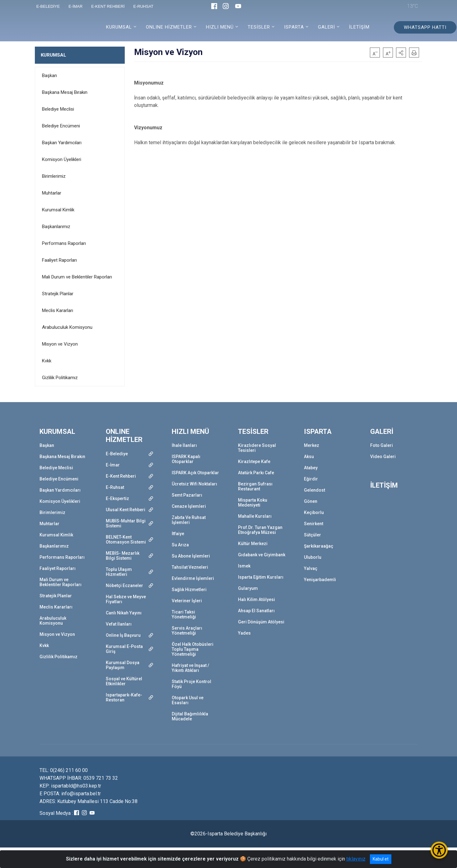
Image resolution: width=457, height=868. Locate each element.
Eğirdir (311, 479)
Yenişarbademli (320, 580)
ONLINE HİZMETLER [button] (169, 27)
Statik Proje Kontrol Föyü (191, 684)
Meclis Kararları (58, 310)
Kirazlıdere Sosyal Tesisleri (257, 448)
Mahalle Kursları (255, 516)
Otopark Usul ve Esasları (188, 700)
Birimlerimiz (54, 176)
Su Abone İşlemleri (191, 556)
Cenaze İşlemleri (189, 506)
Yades (244, 633)
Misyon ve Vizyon (60, 344)
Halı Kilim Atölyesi (256, 599)
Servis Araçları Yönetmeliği (187, 631)
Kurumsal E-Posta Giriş (124, 649)
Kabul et (381, 859)
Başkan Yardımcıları (62, 143)
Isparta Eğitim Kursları (261, 577)
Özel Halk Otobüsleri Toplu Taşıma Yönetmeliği (193, 649)
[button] (401, 53)
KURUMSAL (54, 55)
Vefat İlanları (119, 624)
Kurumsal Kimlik (58, 210)
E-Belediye (117, 454)
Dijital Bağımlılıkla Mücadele (190, 716)
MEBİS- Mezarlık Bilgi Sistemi (123, 556)
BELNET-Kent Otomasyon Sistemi (126, 540)
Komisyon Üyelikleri (62, 159)
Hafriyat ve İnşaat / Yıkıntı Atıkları (190, 668)
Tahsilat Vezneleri (190, 567)
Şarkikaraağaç (319, 546)
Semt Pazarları (187, 495)
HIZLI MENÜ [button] (220, 27)
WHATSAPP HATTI (425, 27)
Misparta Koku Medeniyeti (253, 503)
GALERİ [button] (326, 27)
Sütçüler (312, 535)
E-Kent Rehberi (121, 476)
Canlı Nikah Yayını (124, 613)
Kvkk (47, 361)
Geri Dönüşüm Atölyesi (261, 622)
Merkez (312, 445)
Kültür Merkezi (253, 544)
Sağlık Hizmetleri (189, 590)
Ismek (244, 566)
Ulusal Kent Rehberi (126, 510)
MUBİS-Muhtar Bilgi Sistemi (126, 523)
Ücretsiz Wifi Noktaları (194, 484)
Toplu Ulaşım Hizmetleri (119, 572)
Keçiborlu (314, 512)
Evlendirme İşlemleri (193, 578)
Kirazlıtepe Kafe (254, 462)
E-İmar (113, 465)
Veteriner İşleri (187, 601)
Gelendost (315, 490)
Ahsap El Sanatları (256, 611)
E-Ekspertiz (117, 498)
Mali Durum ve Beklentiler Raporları (77, 277)
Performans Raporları (64, 243)
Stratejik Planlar (58, 294)
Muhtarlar (52, 193)
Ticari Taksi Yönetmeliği (184, 614)
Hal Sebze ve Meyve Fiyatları (126, 599)
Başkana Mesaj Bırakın (65, 92)
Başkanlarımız (56, 227)
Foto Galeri (382, 445)
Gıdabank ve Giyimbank (262, 555)
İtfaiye (178, 534)
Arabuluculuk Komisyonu (67, 327)
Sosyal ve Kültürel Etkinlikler (124, 681)
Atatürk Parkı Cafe (256, 473)
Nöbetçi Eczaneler (124, 586)
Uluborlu (313, 557)
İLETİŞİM (359, 27)
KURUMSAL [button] (119, 27)
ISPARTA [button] (294, 27)
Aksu (309, 457)
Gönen (311, 501)
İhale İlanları (184, 445)
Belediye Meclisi (58, 109)
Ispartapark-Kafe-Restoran (124, 697)
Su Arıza (180, 545)
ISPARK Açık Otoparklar (195, 473)
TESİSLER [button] (259, 27)
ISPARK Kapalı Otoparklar (186, 459)
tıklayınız (356, 859)
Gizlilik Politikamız (60, 378)
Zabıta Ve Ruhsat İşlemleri (189, 520)
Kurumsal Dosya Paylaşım (123, 665)
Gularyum (248, 588)
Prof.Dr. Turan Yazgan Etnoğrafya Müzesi (260, 530)
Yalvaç (311, 568)
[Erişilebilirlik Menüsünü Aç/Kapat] (439, 850)
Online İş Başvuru (123, 635)
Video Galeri (383, 457)
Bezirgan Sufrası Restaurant (255, 486)
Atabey (311, 468)
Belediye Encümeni (61, 126)
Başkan (49, 76)
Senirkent (314, 524)
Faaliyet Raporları (59, 260)
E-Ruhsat (115, 487)
